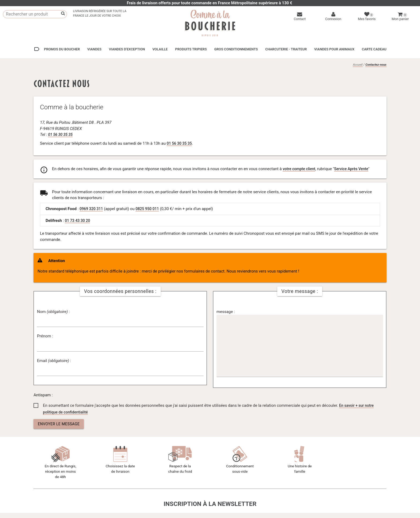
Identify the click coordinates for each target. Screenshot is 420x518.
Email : (54, 360)
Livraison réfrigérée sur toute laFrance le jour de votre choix (100, 13)
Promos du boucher (57, 49)
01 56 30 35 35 (61, 134)
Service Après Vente (354, 169)
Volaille (160, 49)
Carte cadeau (374, 49)
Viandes (94, 49)
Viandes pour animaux (334, 49)
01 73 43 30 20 (78, 220)
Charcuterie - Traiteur (286, 49)
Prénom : (45, 336)
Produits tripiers (191, 49)
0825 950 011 (150, 208)
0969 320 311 (92, 208)
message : (226, 311)
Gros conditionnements (236, 49)
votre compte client (300, 169)
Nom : (53, 311)
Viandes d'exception (127, 49)
